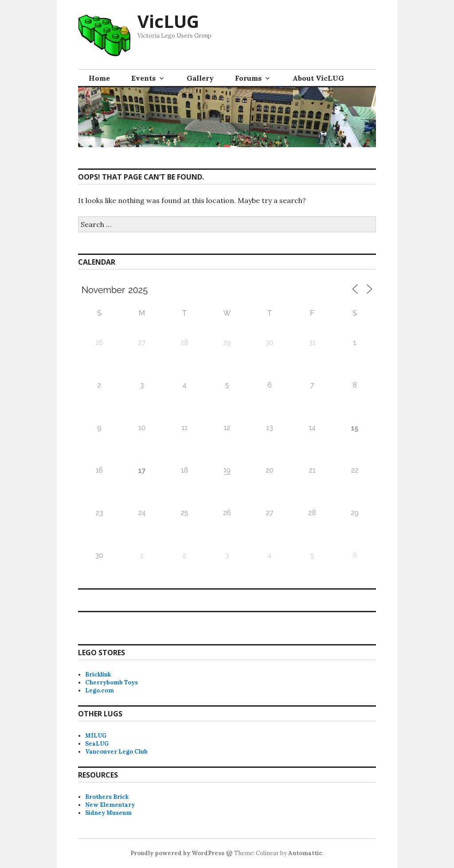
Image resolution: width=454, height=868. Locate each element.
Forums (248, 78)
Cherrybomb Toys (112, 682)
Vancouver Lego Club (116, 752)
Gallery (200, 78)
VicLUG (168, 21)
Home (99, 78)
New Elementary (110, 805)
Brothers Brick (107, 797)
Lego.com (100, 690)
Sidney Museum (108, 813)
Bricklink (98, 674)
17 (142, 471)
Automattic (305, 853)
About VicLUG (318, 78)
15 (355, 428)
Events (143, 78)
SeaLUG (97, 744)
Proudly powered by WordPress (177, 853)
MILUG (96, 736)
